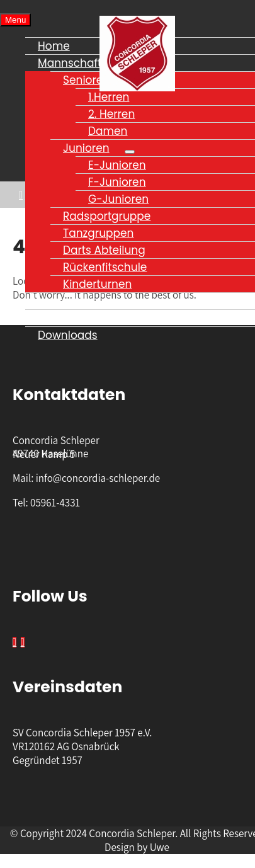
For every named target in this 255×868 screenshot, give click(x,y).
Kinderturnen (97, 284)
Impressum (68, 301)
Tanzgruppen (98, 233)
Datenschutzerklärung (97, 318)
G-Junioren (118, 199)
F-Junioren (117, 182)
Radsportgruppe (107, 216)
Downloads (68, 335)
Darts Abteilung (104, 250)
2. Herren (111, 114)
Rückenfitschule (105, 267)
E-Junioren (117, 165)
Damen (108, 131)
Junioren (86, 148)
